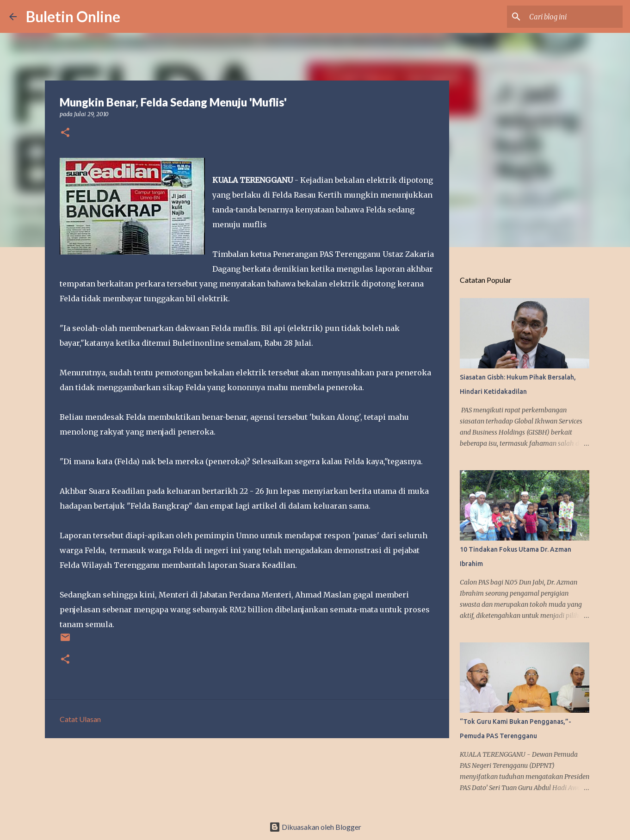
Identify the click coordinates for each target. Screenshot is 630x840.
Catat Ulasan (80, 719)
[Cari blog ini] (574, 17)
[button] (65, 133)
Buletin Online (73, 16)
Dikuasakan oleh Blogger (315, 827)
